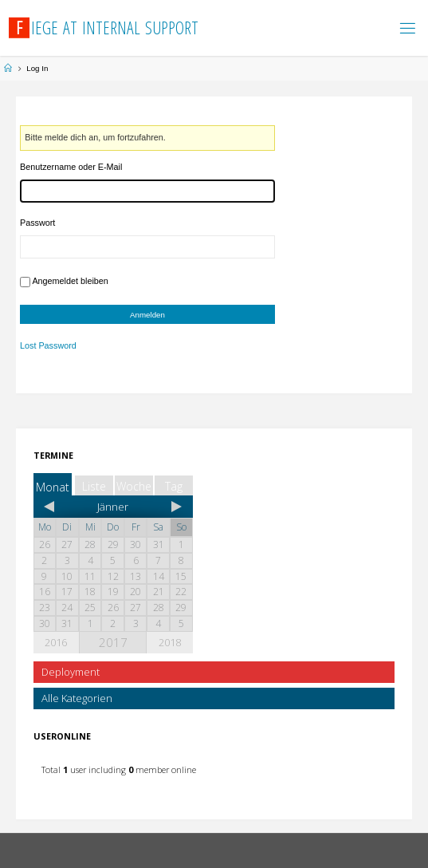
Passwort (37, 223)
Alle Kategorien (77, 698)
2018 (170, 642)
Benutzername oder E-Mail (71, 167)
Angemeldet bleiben (70, 281)
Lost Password (48, 346)
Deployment (71, 672)
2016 (56, 642)
